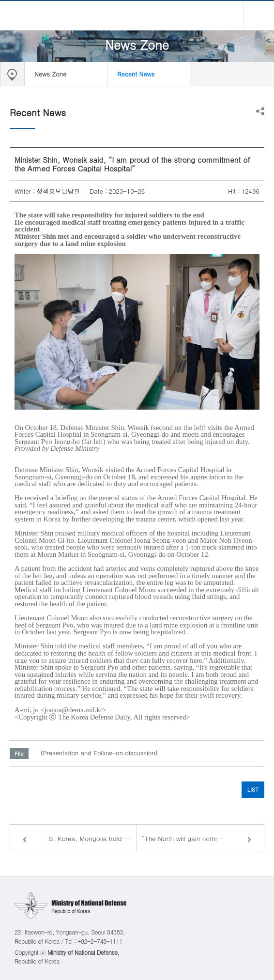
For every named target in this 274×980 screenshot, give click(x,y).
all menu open (259, 15)
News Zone (50, 74)
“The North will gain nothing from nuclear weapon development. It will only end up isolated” (203, 838)
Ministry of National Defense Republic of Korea (137, 15)
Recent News (136, 74)
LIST (253, 789)
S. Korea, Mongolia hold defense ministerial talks (93, 838)
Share (260, 111)
